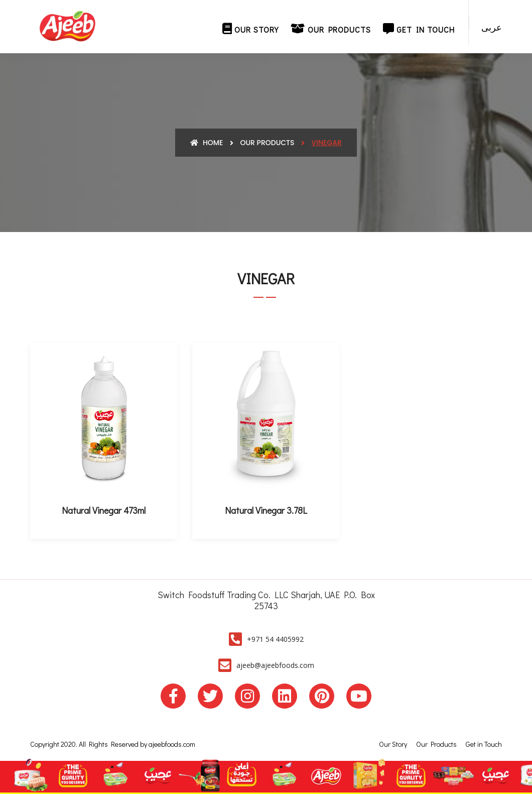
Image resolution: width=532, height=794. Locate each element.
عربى (492, 27)
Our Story (251, 29)
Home (207, 143)
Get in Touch (419, 29)
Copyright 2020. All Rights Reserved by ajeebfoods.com (113, 744)
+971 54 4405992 (275, 639)
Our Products (330, 29)
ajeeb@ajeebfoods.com (275, 665)
